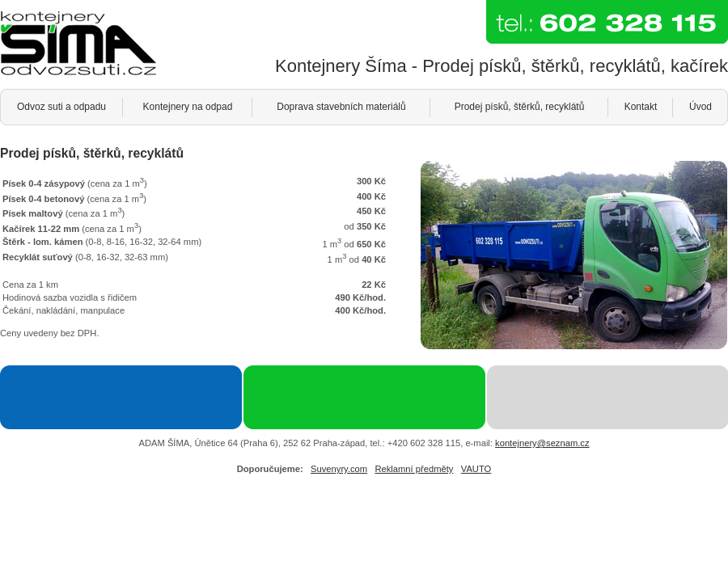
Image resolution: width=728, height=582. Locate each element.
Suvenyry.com (339, 469)
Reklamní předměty (414, 469)
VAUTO (476, 469)
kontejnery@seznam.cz (542, 443)
